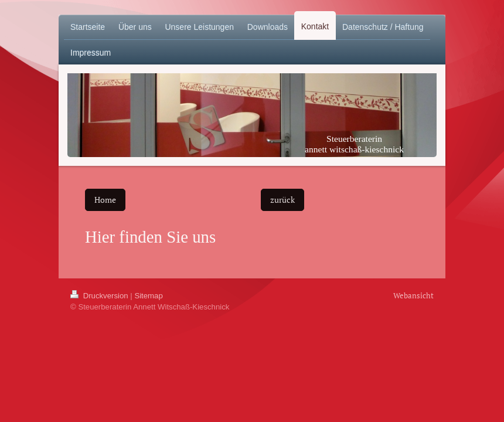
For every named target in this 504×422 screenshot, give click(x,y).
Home (105, 200)
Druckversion (100, 296)
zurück (282, 200)
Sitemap (148, 296)
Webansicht (413, 295)
